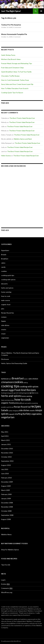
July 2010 (5, 469)
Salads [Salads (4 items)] (5, 410)
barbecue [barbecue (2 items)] (5, 379)
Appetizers (5, 250)
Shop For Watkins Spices (10, 550)
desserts (4, 284)
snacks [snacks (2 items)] (32, 410)
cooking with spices (8, 280)
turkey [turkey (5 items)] (27, 414)
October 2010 (6, 457)
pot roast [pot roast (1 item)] (25, 403)
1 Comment (17, 37)
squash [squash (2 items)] (12, 414)
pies (3, 309)
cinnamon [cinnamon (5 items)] (7, 382)
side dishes (5, 325)
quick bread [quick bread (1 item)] (10, 407)
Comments (7, 588)
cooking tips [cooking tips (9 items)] (10, 386)
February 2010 (6, 478)
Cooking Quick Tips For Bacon (12, 93)
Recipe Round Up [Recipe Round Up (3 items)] (22, 407)
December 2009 (7, 482)
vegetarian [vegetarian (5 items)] (8, 417)
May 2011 (5, 432)
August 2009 (6, 486)
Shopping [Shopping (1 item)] (16, 411)
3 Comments (17, 27)
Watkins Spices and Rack (23, 139)
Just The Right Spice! (11, 11)
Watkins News (6, 534)
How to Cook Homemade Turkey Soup (15, 80)
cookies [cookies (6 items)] (18, 382)
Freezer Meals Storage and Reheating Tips (17, 63)
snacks (4, 329)
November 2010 (7, 453)
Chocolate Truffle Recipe (10, 76)
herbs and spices (7, 288)
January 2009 (6, 498)
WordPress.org (7, 592)
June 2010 (5, 474)
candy (3, 267)
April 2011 (5, 436)
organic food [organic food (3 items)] (7, 403)
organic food (6, 304)
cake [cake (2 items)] (30, 379)
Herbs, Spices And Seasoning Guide (14, 363)
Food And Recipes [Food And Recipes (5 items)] (25, 390)
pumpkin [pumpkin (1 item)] (4, 407)
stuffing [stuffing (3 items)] (19, 414)
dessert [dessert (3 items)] (5, 390)
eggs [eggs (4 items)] (11, 390)
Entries (5, 584)
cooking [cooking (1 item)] (26, 383)
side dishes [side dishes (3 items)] (24, 410)
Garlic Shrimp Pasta (8, 55)
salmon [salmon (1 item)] (11, 411)
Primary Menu (41, 11)
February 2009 (6, 494)
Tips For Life (6, 565)
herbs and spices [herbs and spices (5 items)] (11, 396)
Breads (4, 255)
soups (3, 334)
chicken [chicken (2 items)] (35, 379)
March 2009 (5, 490)
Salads (3, 321)
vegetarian (5, 338)
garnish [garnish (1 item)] (16, 393)
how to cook (6, 296)
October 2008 (6, 511)
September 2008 (7, 515)
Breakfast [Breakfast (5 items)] (18, 378)
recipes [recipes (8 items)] (36, 406)
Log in (3, 580)
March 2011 (5, 440)
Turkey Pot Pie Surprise (11, 25)
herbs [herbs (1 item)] (37, 393)
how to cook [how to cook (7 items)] (23, 399)
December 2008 (7, 503)
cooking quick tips (8, 275)
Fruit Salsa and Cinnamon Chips (13, 68)
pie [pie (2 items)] (21, 403)
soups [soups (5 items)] (39, 410)
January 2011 (6, 444)
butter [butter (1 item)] (26, 379)
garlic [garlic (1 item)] (12, 393)
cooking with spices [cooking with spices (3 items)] (29, 387)
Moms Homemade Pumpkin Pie (14, 34)
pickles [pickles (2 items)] (17, 403)
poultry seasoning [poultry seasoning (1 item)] (33, 403)
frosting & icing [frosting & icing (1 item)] (5, 393)
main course (6, 300)
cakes (3, 263)
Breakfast (5, 259)
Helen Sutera (6, 156)
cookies (4, 271)
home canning (6, 292)
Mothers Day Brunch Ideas (11, 59)
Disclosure (5, 359)
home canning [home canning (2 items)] (27, 396)
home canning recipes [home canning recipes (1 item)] (8, 400)
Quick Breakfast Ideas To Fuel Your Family (16, 72)
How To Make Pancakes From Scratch (15, 88)
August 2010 (6, 465)
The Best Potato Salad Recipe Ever (22, 118)
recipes (4, 317)
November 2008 (7, 507)
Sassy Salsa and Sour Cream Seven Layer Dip (17, 84)
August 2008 (6, 519)
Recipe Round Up (7, 313)
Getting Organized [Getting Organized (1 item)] (24, 393)
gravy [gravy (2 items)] (32, 393)
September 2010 (7, 461)
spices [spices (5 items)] (5, 414)
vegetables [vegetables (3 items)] (36, 414)
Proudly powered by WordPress (11, 641)
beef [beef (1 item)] (10, 379)
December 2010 (7, 449)
